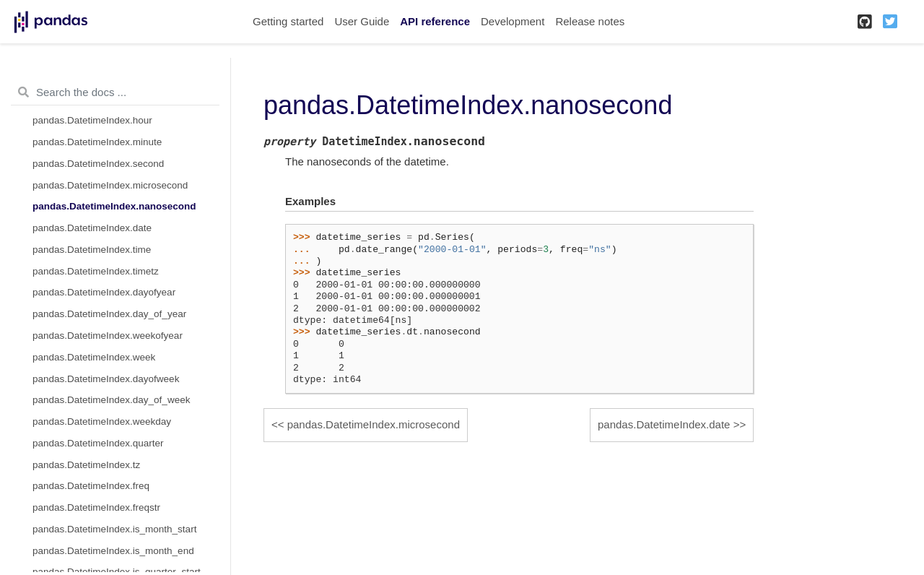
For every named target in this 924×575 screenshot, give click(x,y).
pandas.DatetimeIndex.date (92, 228)
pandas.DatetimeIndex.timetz (96, 271)
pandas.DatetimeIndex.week (94, 357)
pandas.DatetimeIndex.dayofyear (104, 292)
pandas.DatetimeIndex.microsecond (110, 185)
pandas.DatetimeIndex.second (98, 164)
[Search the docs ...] (115, 92)
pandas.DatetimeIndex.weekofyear (108, 336)
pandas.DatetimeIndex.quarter (98, 443)
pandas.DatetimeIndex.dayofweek (106, 379)
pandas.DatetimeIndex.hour (92, 120)
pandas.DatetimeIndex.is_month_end (113, 551)
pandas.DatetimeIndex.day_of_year (109, 314)
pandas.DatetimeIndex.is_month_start (114, 529)
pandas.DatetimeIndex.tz (86, 465)
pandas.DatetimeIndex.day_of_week (111, 400)
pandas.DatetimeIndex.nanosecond (114, 206)
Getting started (288, 21)
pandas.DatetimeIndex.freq (91, 486)
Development (513, 21)
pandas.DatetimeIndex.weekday (102, 421)
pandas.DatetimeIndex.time (92, 250)
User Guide (362, 21)
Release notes (590, 21)
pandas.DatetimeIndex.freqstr (96, 507)
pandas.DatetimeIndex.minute (97, 142)
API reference (435, 21)
